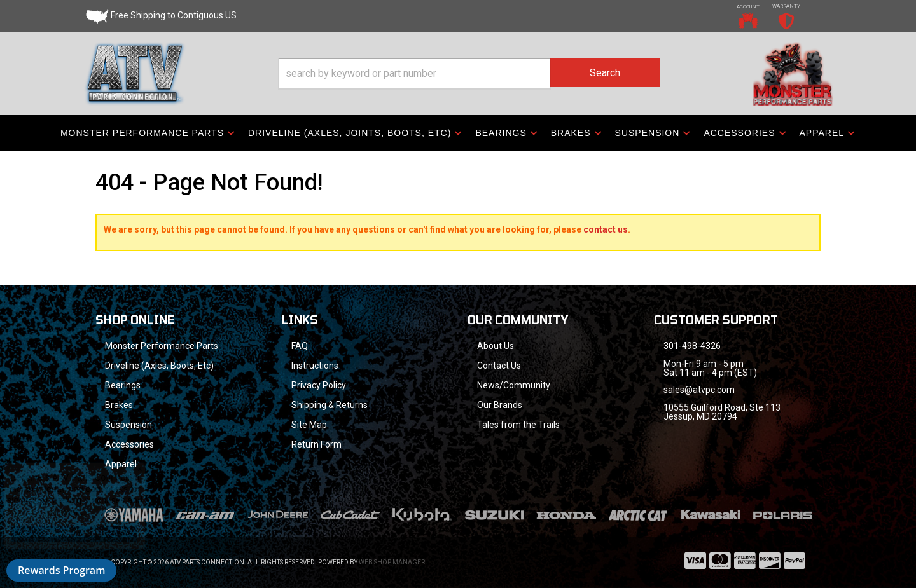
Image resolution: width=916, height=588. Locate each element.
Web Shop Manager (392, 562)
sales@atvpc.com (699, 390)
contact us (606, 229)
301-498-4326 (692, 346)
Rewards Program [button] (61, 570)
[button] (469, 73)
